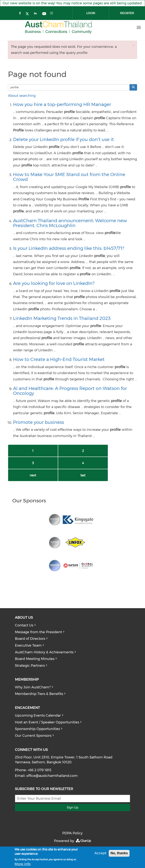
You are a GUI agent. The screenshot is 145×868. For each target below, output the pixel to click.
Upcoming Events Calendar (38, 715)
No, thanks (119, 853)
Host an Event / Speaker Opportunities (47, 722)
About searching (22, 96)
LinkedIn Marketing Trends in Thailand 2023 (62, 318)
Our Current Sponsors (33, 736)
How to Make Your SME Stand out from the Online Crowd (69, 177)
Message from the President (38, 632)
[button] (133, 45)
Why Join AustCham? (33, 687)
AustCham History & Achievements (44, 652)
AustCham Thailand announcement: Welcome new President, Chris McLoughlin (70, 223)
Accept (100, 853)
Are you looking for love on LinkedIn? (54, 283)
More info (23, 864)
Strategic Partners (30, 666)
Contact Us (24, 625)
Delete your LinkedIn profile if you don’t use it (63, 139)
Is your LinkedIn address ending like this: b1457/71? (69, 248)
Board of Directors (30, 639)
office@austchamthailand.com (52, 776)
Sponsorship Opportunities (37, 729)
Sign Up (73, 807)
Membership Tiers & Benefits (39, 694)
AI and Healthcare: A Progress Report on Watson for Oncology (70, 391)
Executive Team (28, 645)
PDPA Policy (72, 833)
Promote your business (39, 422)
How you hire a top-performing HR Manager (62, 104)
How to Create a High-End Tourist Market (59, 359)
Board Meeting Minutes (35, 659)
